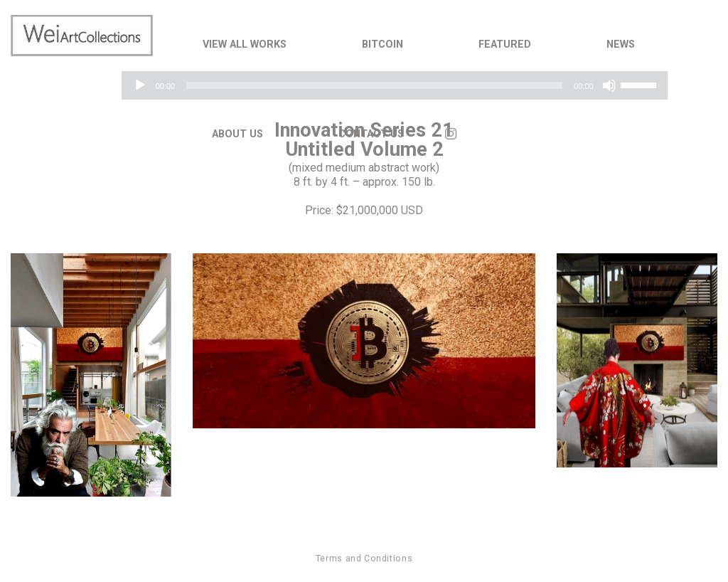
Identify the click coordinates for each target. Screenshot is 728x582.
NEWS (621, 44)
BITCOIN (382, 44)
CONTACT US (371, 134)
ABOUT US (237, 134)
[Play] (140, 85)
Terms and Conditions (364, 559)
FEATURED (505, 44)
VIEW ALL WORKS (245, 44)
